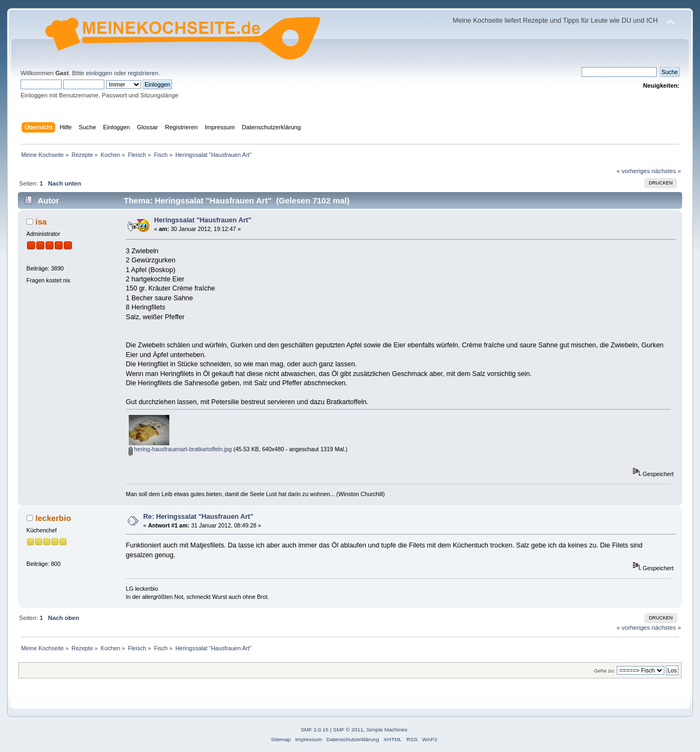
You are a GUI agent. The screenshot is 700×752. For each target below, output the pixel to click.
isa (41, 222)
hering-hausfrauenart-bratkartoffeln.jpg (180, 449)
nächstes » (666, 171)
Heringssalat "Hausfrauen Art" (203, 220)
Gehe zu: (605, 671)
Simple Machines (387, 730)
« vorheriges (633, 171)
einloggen (99, 73)
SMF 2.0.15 (315, 730)
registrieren (143, 73)
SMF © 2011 (348, 730)
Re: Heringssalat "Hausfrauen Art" (198, 517)
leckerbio (54, 518)
